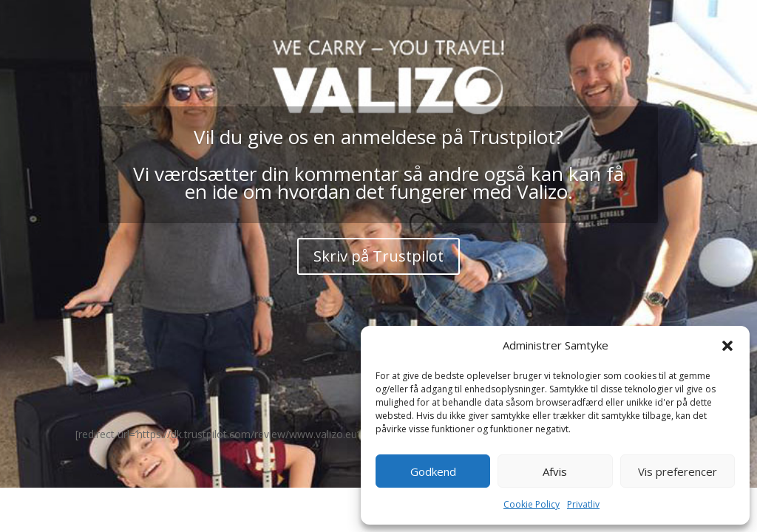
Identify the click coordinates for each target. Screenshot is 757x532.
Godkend (433, 471)
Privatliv (583, 504)
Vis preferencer (678, 471)
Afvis (555, 471)
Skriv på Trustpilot (378, 256)
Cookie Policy (532, 504)
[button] (727, 346)
